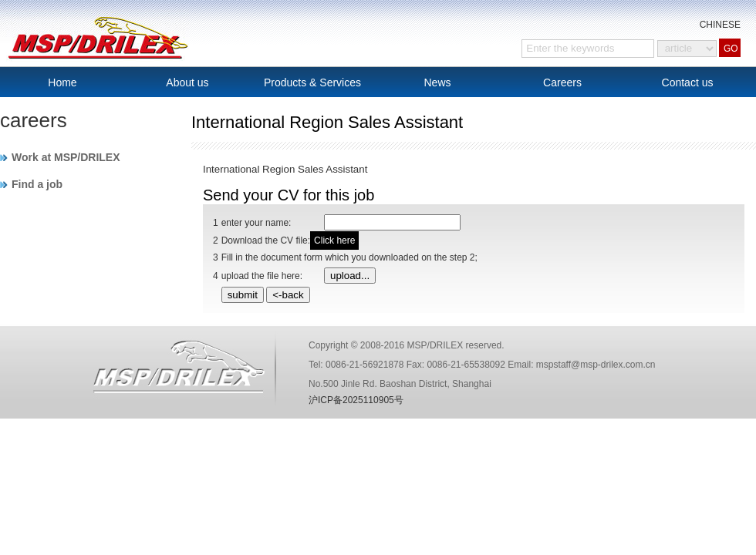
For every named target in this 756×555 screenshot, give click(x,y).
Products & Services (312, 82)
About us (187, 82)
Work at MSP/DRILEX (66, 157)
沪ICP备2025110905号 (356, 400)
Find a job (37, 184)
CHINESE (720, 25)
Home (62, 82)
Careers (562, 82)
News (437, 82)
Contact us (688, 82)
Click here (334, 240)
